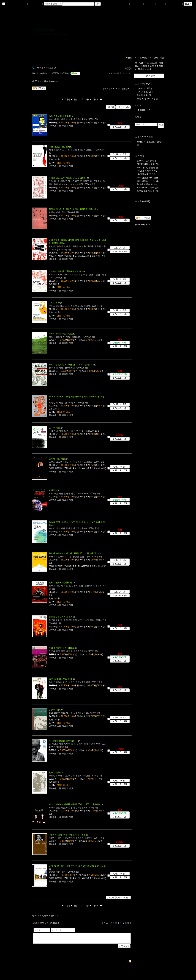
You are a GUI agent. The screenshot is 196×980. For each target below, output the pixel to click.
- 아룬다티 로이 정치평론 (67, 835)
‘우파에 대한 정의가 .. (147, 174)
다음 (88, 99)
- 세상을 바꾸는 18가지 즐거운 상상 (74, 553)
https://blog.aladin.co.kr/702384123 (51, 34)
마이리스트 (145, 110)
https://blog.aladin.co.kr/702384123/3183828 (51, 73)
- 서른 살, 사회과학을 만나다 (71, 365)
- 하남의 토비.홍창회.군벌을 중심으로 (77, 866)
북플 (24, 4)
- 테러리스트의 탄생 (61, 679)
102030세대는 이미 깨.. (148, 164)
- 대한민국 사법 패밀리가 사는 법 (72, 209)
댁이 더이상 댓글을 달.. (148, 167)
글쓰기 (161, 4)
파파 (111, 73)
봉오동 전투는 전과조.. (148, 184)
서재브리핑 (137, 4)
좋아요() (54, 923)
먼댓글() (45, 923)
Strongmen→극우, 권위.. (149, 188)
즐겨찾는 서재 (174, 4)
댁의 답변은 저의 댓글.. (148, 178)
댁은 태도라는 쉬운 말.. (148, 181)
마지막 (98, 99)
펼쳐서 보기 (108, 89)
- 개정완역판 (61, 582)
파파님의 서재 (45, 30)
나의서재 (123, 4)
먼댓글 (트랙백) (143, 201)
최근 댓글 (140, 156)
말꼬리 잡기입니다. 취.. (148, 191)
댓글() (128, 68)
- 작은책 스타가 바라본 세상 (77, 397)
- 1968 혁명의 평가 (66, 271)
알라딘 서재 (12, 4)
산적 (39, 68)
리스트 (138, 105)
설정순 (126, 89)
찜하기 (127, 923)
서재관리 (150, 4)
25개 (118, 89)
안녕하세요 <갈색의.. (147, 161)
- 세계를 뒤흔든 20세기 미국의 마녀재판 (75, 804)
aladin (149, 224)
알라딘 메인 (35, 4)
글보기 (131, 58)
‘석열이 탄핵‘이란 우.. (147, 171)
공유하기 (115, 923)
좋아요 (105, 923)
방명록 (138, 117)
